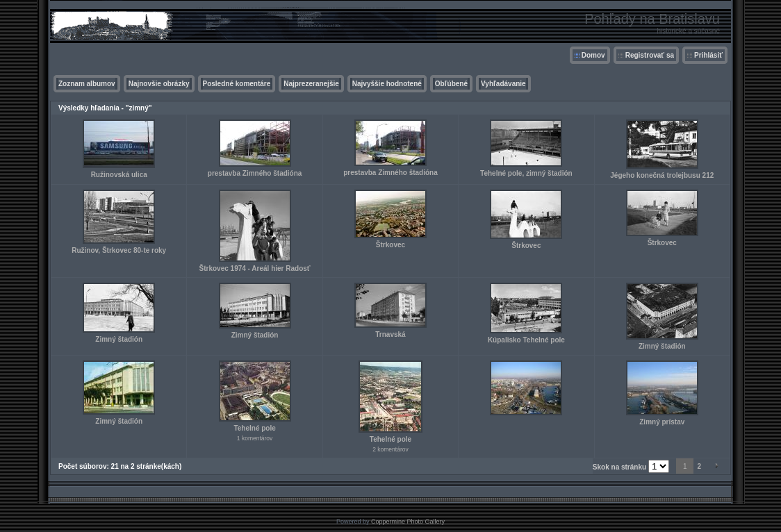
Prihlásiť (708, 55)
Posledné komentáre (237, 84)
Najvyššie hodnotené (387, 84)
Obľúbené (451, 84)
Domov (593, 55)
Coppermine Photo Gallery (408, 522)
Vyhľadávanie (503, 84)
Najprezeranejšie (311, 84)
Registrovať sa (650, 55)
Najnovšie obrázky (159, 84)
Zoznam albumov (87, 84)
